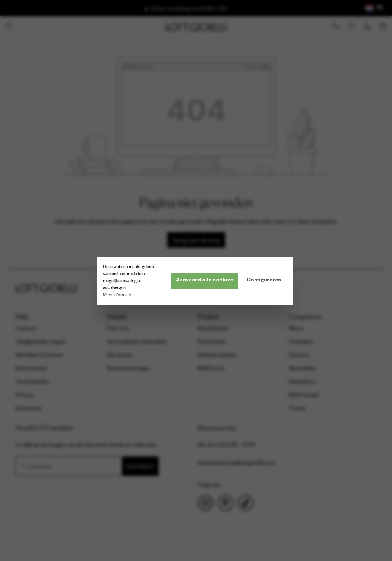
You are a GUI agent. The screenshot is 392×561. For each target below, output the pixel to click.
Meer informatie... (120, 295)
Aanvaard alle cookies (206, 281)
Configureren (266, 281)
